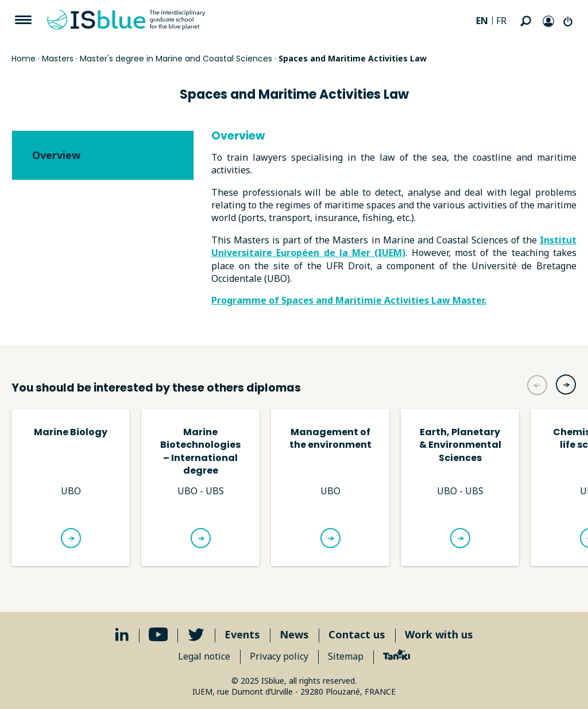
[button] (566, 385)
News (294, 634)
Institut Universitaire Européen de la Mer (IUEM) (394, 246)
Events (242, 634)
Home (24, 59)
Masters (58, 59)
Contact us (357, 634)
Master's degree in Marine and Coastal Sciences (176, 59)
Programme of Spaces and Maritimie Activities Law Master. (349, 300)
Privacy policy (279, 656)
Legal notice (204, 656)
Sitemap (346, 656)
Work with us (439, 634)
